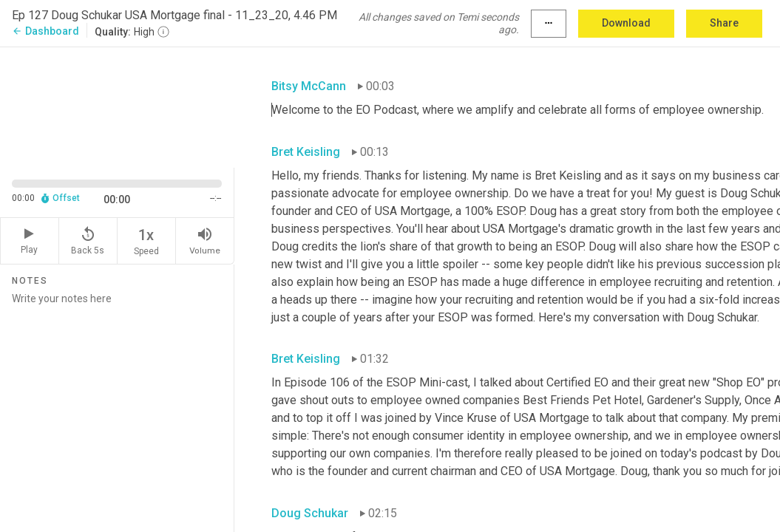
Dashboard (45, 31)
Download (626, 23)
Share (724, 23)
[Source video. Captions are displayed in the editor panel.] (117, 106)
